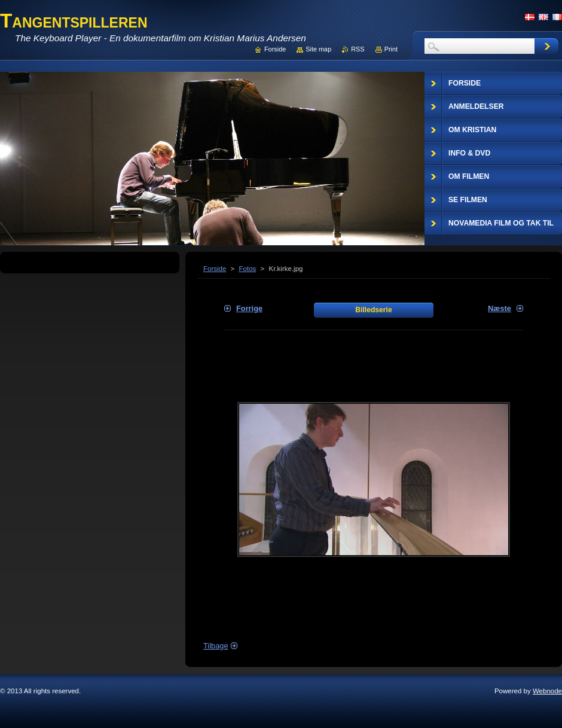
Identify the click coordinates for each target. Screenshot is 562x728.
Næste (500, 308)
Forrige (249, 308)
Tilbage (216, 646)
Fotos (248, 269)
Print (391, 49)
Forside (215, 269)
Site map (318, 49)
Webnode (547, 691)
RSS (358, 49)
